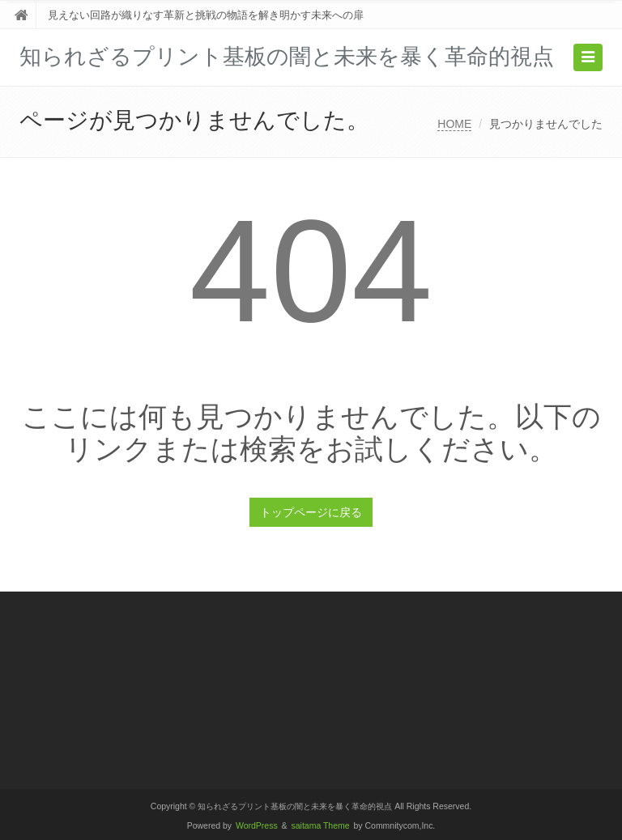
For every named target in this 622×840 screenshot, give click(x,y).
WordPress (257, 826)
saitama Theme (321, 826)
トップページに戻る (311, 512)
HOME (454, 124)
